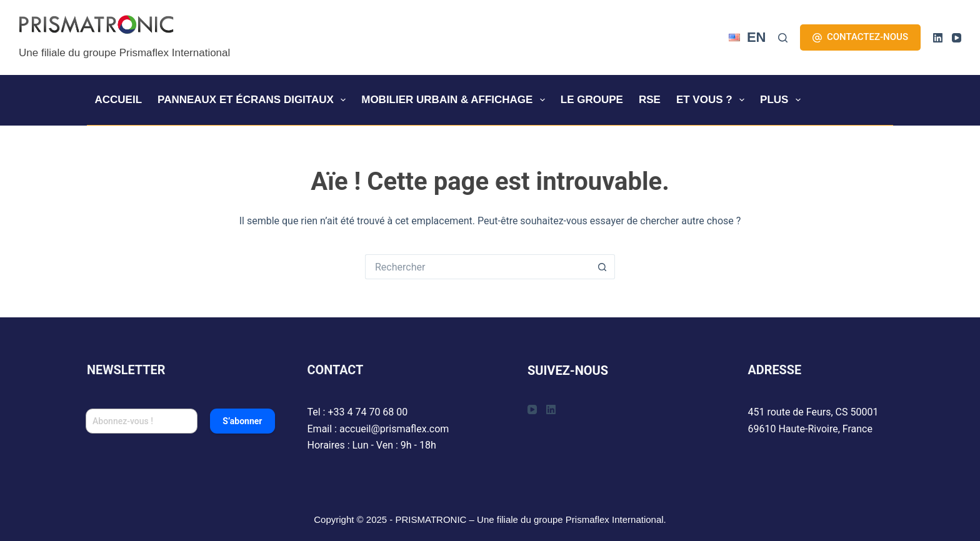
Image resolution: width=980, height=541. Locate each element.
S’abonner (242, 421)
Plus (783, 100)
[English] (747, 37)
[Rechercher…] (477, 267)
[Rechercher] (783, 38)
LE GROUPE (592, 100)
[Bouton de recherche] (602, 267)
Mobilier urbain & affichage (456, 100)
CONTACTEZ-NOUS (860, 37)
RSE (650, 100)
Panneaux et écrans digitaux (254, 100)
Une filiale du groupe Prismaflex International (124, 53)
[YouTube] (957, 38)
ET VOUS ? (713, 100)
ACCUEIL (119, 100)
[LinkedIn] (938, 38)
